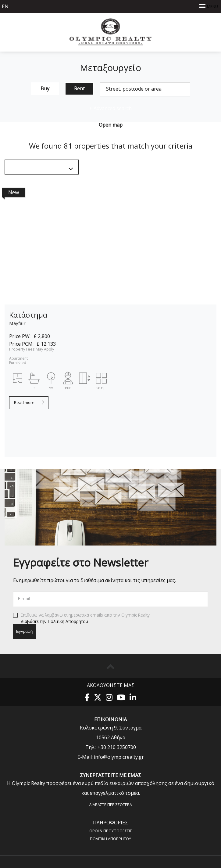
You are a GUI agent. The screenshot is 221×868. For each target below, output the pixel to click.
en (5, 6)
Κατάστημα (28, 315)
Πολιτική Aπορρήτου (110, 839)
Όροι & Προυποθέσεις (111, 831)
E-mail (24, 598)
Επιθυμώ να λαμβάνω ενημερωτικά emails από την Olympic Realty (81, 618)
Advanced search (110, 108)
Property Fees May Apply (32, 349)
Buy (45, 88)
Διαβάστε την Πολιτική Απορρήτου (54, 621)
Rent (79, 88)
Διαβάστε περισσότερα (110, 805)
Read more (24, 402)
